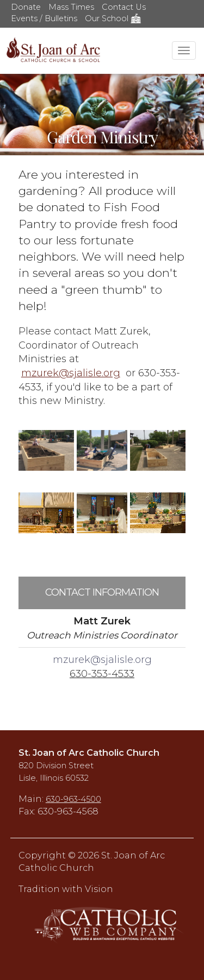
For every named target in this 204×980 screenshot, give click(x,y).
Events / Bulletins (44, 18)
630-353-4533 (102, 674)
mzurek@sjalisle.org (71, 373)
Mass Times (71, 7)
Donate (26, 7)
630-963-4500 (73, 799)
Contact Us (124, 7)
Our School (113, 18)
